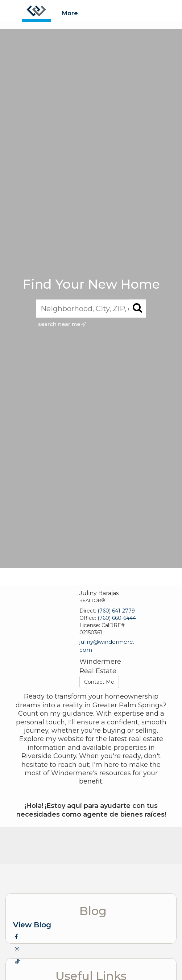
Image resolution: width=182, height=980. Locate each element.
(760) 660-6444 (117, 618)
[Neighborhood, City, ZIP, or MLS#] (91, 308)
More (70, 13)
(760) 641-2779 (116, 611)
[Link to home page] (36, 11)
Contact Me (99, 682)
